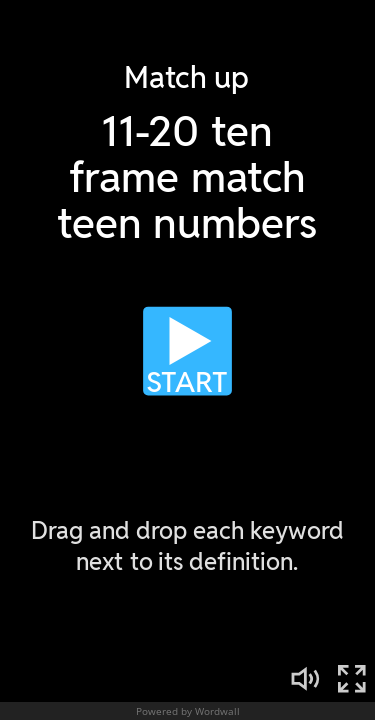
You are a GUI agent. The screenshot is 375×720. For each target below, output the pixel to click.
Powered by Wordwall (188, 711)
